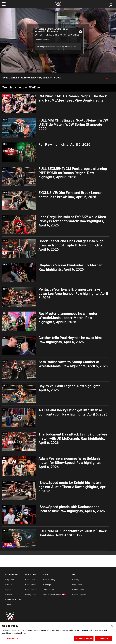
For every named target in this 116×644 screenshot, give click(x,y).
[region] (58, 633)
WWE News (30, 580)
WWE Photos (31, 590)
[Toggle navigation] (4, 4)
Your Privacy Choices (52, 595)
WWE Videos (31, 585)
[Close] (112, 626)
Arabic (8, 605)
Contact (9, 595)
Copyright (47, 585)
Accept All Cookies (84, 638)
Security (76, 580)
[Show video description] (107, 78)
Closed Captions (79, 595)
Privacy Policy (49, 580)
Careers (9, 585)
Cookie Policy (78, 590)
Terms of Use (49, 590)
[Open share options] (113, 78)
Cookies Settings (11, 638)
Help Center (77, 585)
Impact (8, 590)
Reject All (104, 638)
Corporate (10, 580)
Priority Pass (31, 595)
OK (58, 49)
